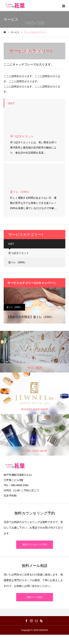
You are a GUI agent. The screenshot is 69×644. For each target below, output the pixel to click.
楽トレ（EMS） (17, 262)
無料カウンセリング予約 (35, 545)
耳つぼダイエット (19, 253)
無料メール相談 (35, 597)
